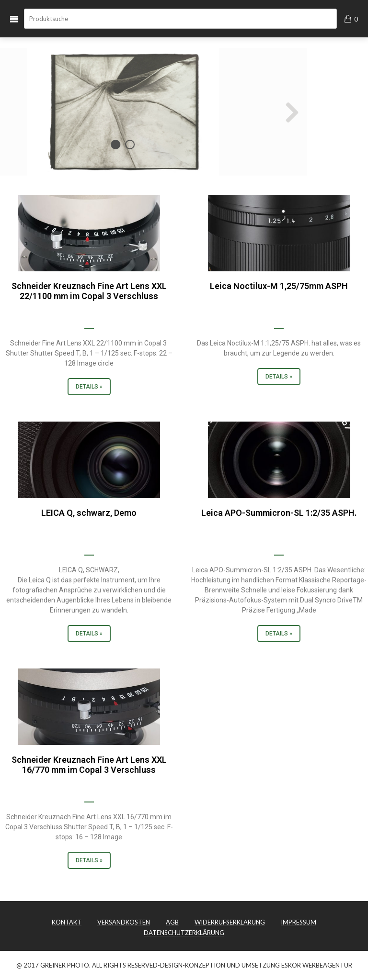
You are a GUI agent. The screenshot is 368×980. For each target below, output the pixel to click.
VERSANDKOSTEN (124, 923)
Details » (89, 387)
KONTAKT (67, 923)
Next (205, 112)
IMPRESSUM (299, 923)
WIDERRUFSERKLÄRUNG (230, 923)
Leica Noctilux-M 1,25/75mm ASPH (279, 286)
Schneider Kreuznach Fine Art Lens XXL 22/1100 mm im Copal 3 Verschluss (89, 291)
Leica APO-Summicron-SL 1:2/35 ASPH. (279, 513)
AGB (172, 923)
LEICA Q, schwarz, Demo (89, 513)
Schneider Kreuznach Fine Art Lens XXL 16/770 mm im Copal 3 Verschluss (89, 765)
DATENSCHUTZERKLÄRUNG (184, 933)
